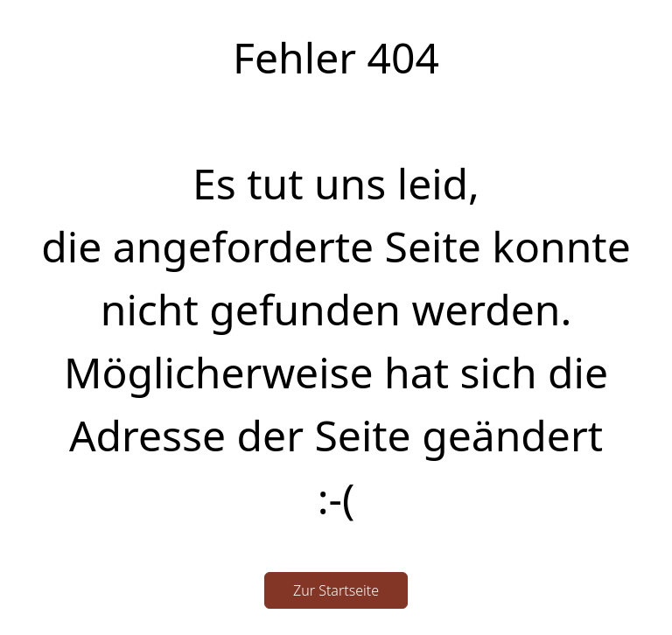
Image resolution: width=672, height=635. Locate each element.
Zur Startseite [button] (336, 590)
